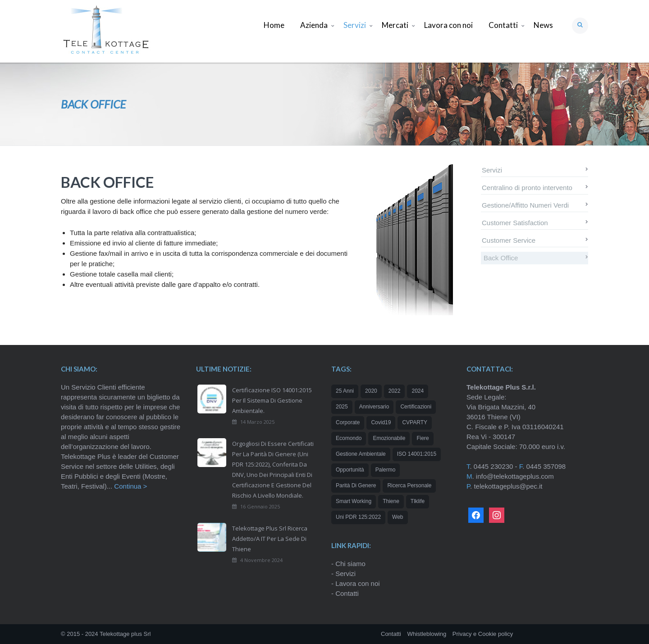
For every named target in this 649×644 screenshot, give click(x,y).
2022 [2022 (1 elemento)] (395, 391)
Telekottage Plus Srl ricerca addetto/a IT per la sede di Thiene (270, 539)
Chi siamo (350, 564)
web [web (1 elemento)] (398, 517)
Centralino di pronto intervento (527, 188)
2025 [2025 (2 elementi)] (342, 407)
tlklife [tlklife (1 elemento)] (418, 501)
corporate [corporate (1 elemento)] (348, 422)
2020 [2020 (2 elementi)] (371, 391)
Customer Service (509, 240)
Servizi (492, 170)
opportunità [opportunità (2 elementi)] (350, 470)
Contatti (347, 593)
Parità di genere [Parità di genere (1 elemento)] (356, 485)
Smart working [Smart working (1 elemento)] (354, 501)
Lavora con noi (357, 583)
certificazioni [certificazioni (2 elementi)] (416, 407)
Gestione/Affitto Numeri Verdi (525, 205)
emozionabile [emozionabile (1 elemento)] (389, 438)
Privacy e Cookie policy (483, 634)
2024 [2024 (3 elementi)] (418, 391)
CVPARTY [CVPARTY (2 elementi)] (415, 422)
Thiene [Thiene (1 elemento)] (391, 501)
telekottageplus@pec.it (508, 486)
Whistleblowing (427, 634)
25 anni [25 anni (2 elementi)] (345, 391)
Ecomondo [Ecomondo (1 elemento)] (349, 438)
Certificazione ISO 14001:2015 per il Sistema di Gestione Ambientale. (272, 400)
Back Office (501, 258)
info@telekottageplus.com (515, 476)
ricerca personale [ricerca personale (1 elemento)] (409, 485)
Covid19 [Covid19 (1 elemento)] (381, 422)
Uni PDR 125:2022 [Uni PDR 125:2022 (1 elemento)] (358, 517)
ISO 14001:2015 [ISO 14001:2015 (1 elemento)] (417, 454)
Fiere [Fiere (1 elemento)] (423, 438)
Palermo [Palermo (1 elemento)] (386, 470)
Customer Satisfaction (515, 223)
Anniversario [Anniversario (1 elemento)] (374, 407)
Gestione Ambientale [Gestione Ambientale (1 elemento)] (361, 454)
